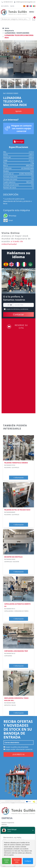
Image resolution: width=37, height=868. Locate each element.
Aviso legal (5, 826)
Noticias (4, 825)
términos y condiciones (21, 309)
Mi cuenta (5, 6)
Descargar (18, 142)
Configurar (28, 861)
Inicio (6, 28)
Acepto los (17, 309)
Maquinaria (9, 31)
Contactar (18, 314)
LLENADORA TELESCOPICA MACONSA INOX (19, 36)
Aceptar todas (6, 861)
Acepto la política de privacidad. (16, 747)
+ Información (19, 478)
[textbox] (16, 19)
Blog (12, 6)
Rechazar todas (17, 861)
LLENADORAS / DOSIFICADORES (17, 33)
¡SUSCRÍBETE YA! (18, 754)
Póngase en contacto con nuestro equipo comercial (21, 128)
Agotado (18, 111)
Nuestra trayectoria (8, 823)
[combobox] (16, 19)
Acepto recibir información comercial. (18, 749)
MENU (32, 12)
